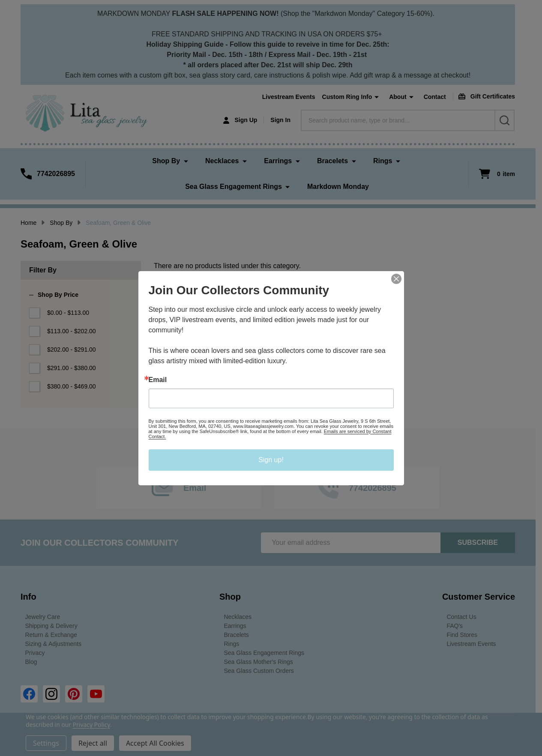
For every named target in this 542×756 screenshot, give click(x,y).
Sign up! (271, 460)
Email (158, 380)
